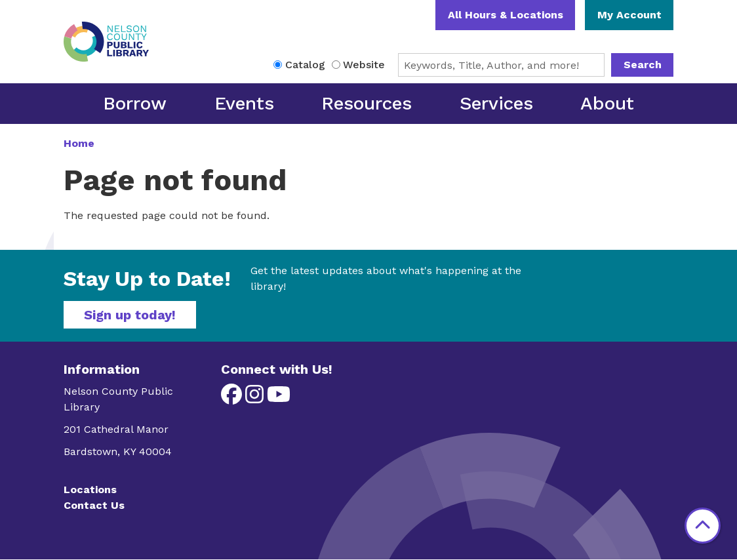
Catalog (305, 65)
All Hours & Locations (506, 15)
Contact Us (94, 505)
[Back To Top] (703, 526)
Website (364, 65)
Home (79, 143)
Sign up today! (130, 315)
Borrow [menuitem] (135, 103)
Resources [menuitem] (367, 103)
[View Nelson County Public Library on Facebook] (233, 398)
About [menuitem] (607, 103)
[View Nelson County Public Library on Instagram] (256, 398)
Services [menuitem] (496, 103)
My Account (629, 15)
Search (643, 65)
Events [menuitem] (244, 103)
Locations (90, 490)
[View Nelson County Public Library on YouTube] (279, 398)
